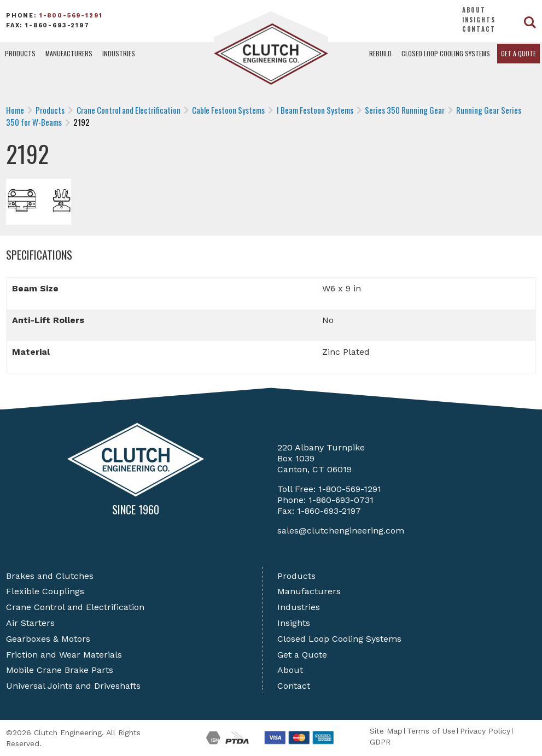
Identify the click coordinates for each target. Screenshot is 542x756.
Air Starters (30, 623)
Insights (479, 20)
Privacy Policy (485, 731)
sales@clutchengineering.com (341, 531)
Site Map (386, 731)
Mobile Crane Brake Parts (60, 670)
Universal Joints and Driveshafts (73, 686)
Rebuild (380, 53)
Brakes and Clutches (50, 576)
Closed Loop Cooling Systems (446, 53)
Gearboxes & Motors (48, 639)
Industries (119, 53)
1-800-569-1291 (71, 16)
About (474, 10)
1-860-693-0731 (341, 500)
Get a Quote (518, 53)
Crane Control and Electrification (75, 607)
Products (20, 53)
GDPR (380, 742)
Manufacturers (69, 53)
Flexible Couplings (45, 591)
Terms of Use (431, 731)
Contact (479, 29)
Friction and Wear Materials (64, 655)
